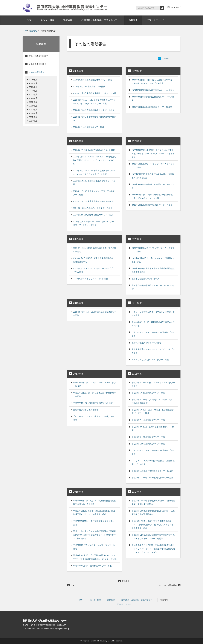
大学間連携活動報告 (37, 64)
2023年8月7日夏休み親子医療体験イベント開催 (94, 150)
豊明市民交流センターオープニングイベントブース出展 (153, 351)
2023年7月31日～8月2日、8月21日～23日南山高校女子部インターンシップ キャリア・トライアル (95, 160)
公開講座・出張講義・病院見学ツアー (138, 600)
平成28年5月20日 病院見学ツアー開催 (148, 393)
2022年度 (137, 141)
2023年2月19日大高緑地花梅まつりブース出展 (152, 205)
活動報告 (33, 31)
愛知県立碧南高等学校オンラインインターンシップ (153, 287)
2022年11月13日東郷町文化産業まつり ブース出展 (153, 186)
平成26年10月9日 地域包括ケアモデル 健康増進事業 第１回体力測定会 (153, 502)
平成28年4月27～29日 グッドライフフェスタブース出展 (153, 384)
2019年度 (78, 303)
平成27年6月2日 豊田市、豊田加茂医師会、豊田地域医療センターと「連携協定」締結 (94, 513)
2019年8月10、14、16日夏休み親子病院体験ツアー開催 (95, 314)
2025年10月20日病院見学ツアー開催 (89, 87)
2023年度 (78, 141)
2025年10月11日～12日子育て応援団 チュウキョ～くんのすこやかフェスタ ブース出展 (94, 102)
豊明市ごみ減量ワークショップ (145, 279)
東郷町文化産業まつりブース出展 (146, 343)
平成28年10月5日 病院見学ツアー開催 (148, 444)
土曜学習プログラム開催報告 (86, 410)
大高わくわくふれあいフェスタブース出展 (150, 360)
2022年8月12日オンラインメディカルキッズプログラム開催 (153, 166)
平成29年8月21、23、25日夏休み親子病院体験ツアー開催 (95, 395)
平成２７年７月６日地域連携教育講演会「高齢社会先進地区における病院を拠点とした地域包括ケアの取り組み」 (95, 535)
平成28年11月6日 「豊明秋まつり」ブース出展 (152, 471)
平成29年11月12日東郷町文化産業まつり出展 (93, 403)
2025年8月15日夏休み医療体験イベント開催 (92, 80)
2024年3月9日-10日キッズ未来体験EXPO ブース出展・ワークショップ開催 (94, 223)
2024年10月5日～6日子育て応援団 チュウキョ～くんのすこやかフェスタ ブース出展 (153, 82)
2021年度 (78, 239)
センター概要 (95, 600)
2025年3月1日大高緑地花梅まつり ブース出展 (152, 107)
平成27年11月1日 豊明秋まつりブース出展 (92, 566)
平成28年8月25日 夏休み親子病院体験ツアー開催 (153, 429)
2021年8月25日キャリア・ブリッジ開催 (91, 279)
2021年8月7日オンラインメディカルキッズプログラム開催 (94, 270)
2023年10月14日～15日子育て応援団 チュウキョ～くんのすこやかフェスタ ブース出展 (94, 172)
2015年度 (78, 492)
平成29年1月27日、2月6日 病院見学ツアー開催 (152, 478)
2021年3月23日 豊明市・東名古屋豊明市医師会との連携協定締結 (153, 270)
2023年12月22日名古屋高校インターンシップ (93, 201)
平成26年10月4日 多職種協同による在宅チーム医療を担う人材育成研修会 (153, 513)
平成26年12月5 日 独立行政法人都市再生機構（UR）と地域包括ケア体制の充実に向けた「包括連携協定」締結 (153, 525)
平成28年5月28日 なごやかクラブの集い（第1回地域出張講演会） (153, 401)
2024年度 (137, 71)
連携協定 (111, 600)
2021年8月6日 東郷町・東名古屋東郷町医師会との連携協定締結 (94, 260)
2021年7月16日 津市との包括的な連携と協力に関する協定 (95, 250)
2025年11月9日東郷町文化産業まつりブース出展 (94, 93)
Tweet (166, 58)
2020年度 (137, 239)
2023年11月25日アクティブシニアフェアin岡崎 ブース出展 (94, 193)
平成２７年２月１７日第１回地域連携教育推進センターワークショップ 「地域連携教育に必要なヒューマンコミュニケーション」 (153, 549)
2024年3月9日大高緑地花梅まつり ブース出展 (93, 215)
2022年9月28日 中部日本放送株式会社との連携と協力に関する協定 (153, 176)
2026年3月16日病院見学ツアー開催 (89, 127)
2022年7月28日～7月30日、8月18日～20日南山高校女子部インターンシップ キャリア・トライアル (153, 154)
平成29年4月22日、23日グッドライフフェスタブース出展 (94, 384)
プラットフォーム (124, 604)
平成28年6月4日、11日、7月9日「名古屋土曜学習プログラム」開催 (153, 412)
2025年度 (78, 71)
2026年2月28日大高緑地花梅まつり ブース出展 (94, 110)
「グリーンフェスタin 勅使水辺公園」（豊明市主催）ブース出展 (153, 462)
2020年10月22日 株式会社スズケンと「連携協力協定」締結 (153, 260)
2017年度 (78, 374)
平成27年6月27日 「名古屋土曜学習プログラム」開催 (95, 523)
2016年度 (137, 374)
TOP (25, 31)
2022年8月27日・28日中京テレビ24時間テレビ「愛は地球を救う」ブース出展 (152, 196)
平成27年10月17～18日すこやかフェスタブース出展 (94, 547)
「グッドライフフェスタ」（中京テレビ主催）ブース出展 (153, 314)
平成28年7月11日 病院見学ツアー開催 (148, 420)
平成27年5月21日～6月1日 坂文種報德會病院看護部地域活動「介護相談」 (94, 502)
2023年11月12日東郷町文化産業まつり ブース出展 (94, 183)
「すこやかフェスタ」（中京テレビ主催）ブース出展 (153, 334)
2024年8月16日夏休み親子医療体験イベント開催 (153, 90)
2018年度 (137, 303)
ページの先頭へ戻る (168, 585)
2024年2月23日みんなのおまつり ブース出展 (93, 208)
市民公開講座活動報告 (38, 56)
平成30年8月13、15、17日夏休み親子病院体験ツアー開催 (153, 324)
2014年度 (137, 492)
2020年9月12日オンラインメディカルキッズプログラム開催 (153, 250)
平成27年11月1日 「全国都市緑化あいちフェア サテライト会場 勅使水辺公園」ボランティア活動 (95, 557)
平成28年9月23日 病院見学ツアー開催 (148, 437)
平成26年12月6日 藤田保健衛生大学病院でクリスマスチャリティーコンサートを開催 (153, 537)
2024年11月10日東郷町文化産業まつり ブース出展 (153, 99)
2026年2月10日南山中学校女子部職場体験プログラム (94, 119)
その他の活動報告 (37, 72)
